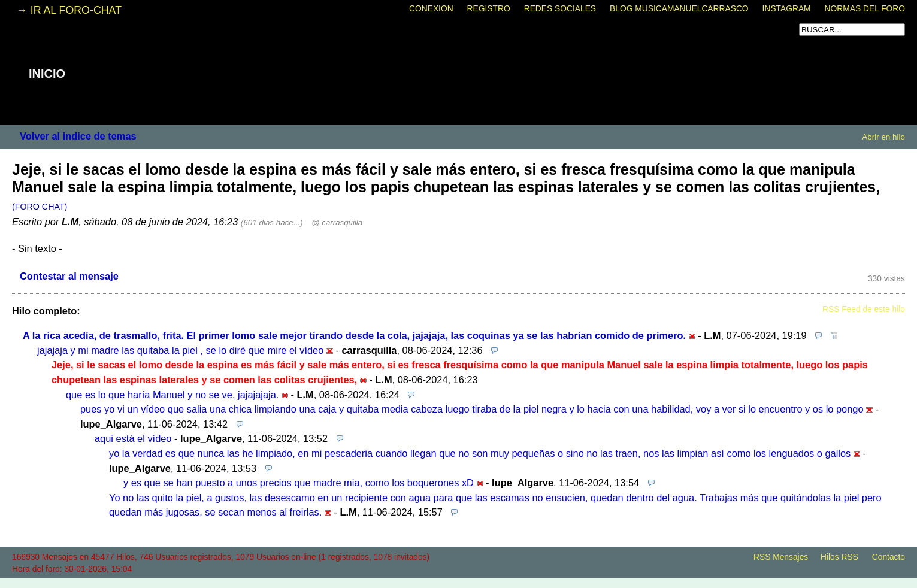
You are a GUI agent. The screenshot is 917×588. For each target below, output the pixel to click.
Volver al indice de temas (78, 136)
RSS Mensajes (781, 557)
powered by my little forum (459, 582)
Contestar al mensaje (69, 276)
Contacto (889, 557)
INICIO (47, 74)
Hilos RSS (839, 557)
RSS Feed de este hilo (864, 309)
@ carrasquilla (337, 222)
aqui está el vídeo (133, 438)
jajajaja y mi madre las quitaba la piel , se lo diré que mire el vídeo (180, 350)
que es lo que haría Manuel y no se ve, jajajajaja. (172, 395)
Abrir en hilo (883, 137)
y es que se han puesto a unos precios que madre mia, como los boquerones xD (299, 483)
